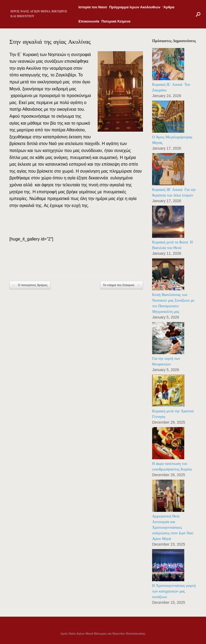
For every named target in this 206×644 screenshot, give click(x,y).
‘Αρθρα (168, 7)
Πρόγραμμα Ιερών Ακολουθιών (135, 7)
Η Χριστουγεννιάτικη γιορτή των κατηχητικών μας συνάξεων (174, 591)
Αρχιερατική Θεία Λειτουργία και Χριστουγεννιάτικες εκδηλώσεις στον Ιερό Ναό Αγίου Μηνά (173, 528)
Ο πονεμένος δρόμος (30, 285)
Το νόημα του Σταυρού (122, 285)
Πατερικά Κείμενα (116, 21)
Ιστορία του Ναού (93, 7)
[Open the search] (198, 14)
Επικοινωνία (89, 21)
